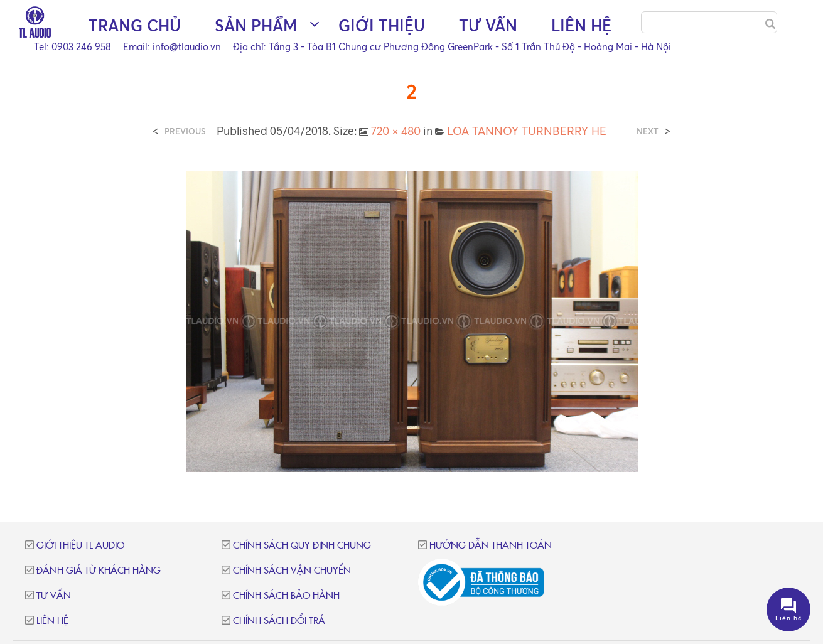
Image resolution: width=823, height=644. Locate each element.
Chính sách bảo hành (286, 596)
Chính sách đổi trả (279, 621)
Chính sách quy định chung (302, 546)
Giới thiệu (382, 25)
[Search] (770, 24)
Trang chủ (135, 25)
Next (648, 131)
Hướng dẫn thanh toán (491, 546)
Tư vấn (488, 25)
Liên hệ (581, 25)
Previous (185, 131)
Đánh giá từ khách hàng (99, 571)
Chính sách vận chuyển (292, 571)
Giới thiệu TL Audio (80, 546)
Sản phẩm (256, 25)
